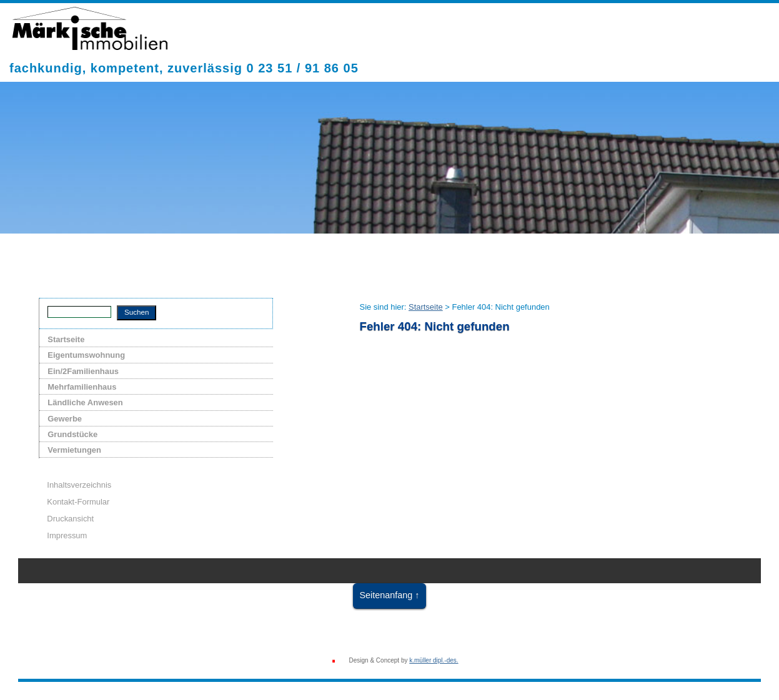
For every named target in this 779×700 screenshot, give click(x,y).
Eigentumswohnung (86, 355)
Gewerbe (65, 419)
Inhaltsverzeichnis (79, 485)
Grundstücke (72, 434)
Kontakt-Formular (78, 502)
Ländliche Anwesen (85, 402)
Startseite (66, 339)
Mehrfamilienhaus (82, 387)
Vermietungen (74, 450)
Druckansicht (70, 519)
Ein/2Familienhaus (83, 371)
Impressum (67, 535)
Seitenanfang (386, 595)
